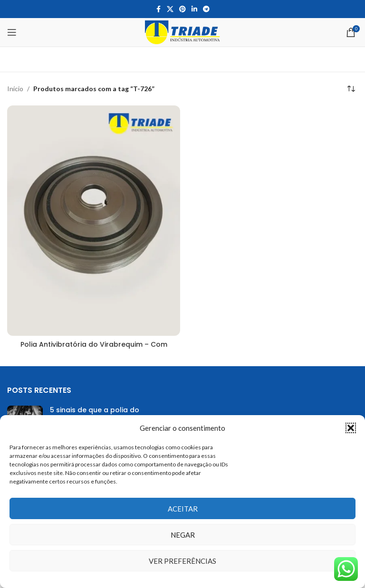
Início (15, 89)
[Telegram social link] (206, 9)
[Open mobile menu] (12, 32)
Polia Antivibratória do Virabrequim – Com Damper (94, 349)
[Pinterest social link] (182, 9)
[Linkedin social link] (194, 9)
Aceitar (183, 509)
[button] (351, 428)
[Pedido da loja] (351, 89)
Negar (183, 535)
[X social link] (170, 9)
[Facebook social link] (158, 9)
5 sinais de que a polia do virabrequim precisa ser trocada (107, 415)
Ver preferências (182, 561)
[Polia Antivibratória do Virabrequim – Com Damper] (94, 221)
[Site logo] (182, 32)
